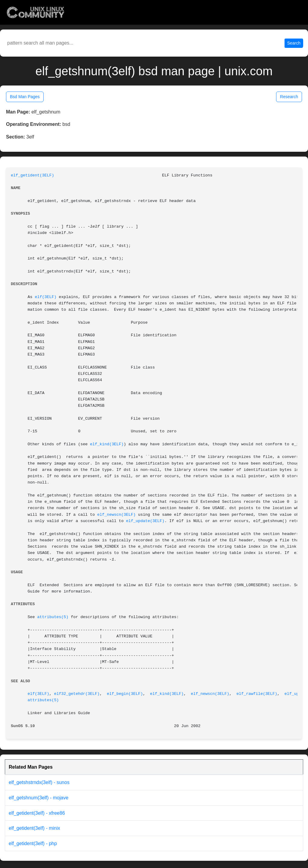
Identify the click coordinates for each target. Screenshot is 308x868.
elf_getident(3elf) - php (33, 843)
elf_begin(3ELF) (125, 694)
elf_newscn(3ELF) (116, 515)
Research (289, 97)
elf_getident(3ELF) (32, 175)
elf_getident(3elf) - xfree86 (37, 813)
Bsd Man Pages (25, 97)
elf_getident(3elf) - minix (34, 828)
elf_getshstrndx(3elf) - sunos (39, 782)
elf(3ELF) (46, 297)
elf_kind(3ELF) (107, 444)
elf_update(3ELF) (145, 521)
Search (294, 43)
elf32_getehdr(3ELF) (77, 694)
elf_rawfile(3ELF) (257, 694)
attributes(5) (53, 617)
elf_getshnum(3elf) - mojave (38, 798)
